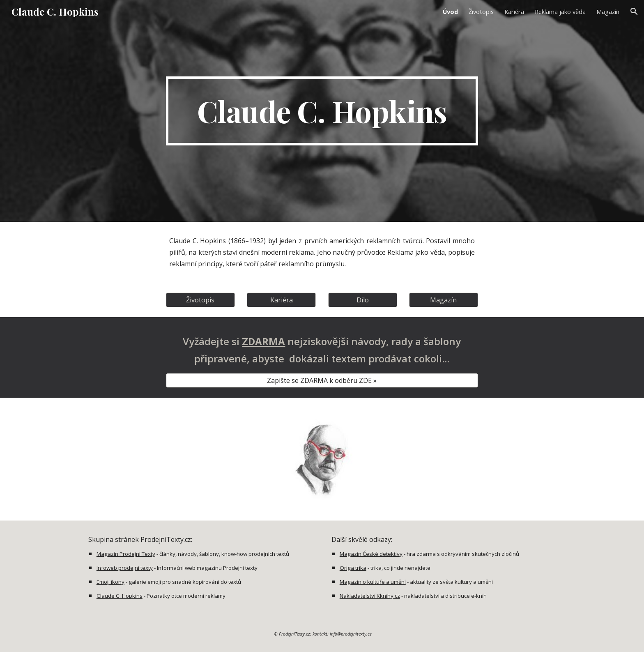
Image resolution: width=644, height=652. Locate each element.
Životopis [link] (481, 12)
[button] (634, 12)
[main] (322, 111)
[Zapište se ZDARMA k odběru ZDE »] (322, 380)
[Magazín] (444, 300)
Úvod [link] (450, 12)
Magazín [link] (608, 12)
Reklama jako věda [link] (560, 12)
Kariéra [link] (514, 12)
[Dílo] (363, 300)
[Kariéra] (281, 300)
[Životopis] (200, 300)
